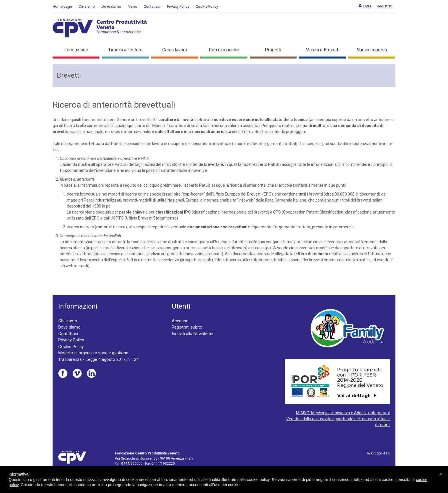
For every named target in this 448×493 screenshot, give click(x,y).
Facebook (63, 373)
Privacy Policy (178, 6)
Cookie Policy (207, 6)
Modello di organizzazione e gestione (93, 353)
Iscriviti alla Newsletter (193, 334)
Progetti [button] (273, 50)
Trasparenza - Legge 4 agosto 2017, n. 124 (98, 359)
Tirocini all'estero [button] (125, 50)
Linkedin (91, 373)
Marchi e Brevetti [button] (322, 50)
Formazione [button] (76, 50)
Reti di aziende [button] (224, 50)
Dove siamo (111, 6)
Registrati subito (187, 327)
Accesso (180, 321)
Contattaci (152, 6)
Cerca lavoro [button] (175, 50)
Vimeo (77, 373)
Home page (62, 6)
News (132, 6)
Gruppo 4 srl (380, 453)
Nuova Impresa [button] (372, 50)
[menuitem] (365, 6)
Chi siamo (87, 6)
